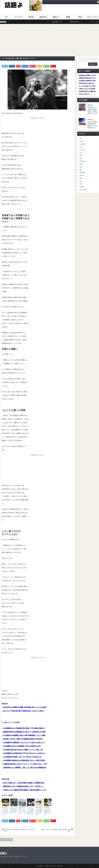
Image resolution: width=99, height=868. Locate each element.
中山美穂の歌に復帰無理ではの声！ (87, 81)
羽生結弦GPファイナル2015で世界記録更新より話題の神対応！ (39, 811)
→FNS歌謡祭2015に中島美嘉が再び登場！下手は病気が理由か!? (23, 728)
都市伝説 (31, 17)
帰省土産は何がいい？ (80, 22)
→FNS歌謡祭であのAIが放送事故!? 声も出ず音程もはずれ (21, 746)
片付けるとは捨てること (85, 94)
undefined (8, 113)
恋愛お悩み (82, 161)
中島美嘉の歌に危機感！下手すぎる (87, 75)
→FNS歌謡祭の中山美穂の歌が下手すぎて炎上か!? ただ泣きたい (23, 753)
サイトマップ (19, 17)
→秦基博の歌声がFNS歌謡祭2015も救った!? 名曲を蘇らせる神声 (24, 732)
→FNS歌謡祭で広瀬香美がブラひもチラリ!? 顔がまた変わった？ (23, 742)
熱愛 (81, 170)
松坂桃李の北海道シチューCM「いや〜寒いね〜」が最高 (22, 811)
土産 (81, 155)
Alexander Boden (18, 113)
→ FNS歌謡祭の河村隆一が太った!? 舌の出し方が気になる (21, 757)
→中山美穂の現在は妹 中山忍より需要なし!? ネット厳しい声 (22, 750)
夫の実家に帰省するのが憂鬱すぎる (87, 91)
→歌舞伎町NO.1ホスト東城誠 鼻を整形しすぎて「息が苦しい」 (23, 786)
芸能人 (81, 178)
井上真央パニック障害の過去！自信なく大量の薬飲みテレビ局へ (92, 111)
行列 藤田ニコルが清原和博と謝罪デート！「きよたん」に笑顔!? (20, 830)
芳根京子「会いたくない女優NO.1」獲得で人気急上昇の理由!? (56, 830)
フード (81, 147)
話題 (81, 184)
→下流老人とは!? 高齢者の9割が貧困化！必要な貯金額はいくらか (24, 790)
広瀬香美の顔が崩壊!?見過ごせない (87, 78)
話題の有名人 (43, 17)
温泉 (81, 167)
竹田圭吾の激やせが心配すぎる (86, 83)
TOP (6, 17)
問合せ (80, 17)
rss (98, 2)
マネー (81, 153)
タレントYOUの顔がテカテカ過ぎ (87, 86)
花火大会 (82, 175)
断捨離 (68, 17)
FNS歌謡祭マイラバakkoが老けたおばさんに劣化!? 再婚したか (5, 811)
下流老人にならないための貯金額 (87, 89)
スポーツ (82, 141)
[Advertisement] (50, 40)
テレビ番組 (82, 144)
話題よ (4, 853)
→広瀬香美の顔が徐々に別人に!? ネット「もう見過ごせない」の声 (24, 764)
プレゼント (82, 150)
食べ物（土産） (83, 190)
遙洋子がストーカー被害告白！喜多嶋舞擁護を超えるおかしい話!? (30, 811)
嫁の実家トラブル (61, 22)
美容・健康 (82, 172)
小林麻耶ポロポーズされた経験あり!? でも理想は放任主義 (47, 811)
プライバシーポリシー (93, 18)
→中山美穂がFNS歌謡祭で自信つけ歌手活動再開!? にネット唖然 (23, 735)
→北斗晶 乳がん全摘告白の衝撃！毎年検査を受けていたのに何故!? (24, 707)
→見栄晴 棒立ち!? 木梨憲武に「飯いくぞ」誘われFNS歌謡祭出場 (24, 767)
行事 (81, 181)
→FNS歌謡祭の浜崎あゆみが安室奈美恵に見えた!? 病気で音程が (23, 760)
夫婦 (81, 158)
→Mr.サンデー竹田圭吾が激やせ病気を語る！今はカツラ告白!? (23, 711)
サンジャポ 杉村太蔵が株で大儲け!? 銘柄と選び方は (14, 810)
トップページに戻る (7, 840)
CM (80, 138)
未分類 (81, 164)
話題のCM (56, 17)
